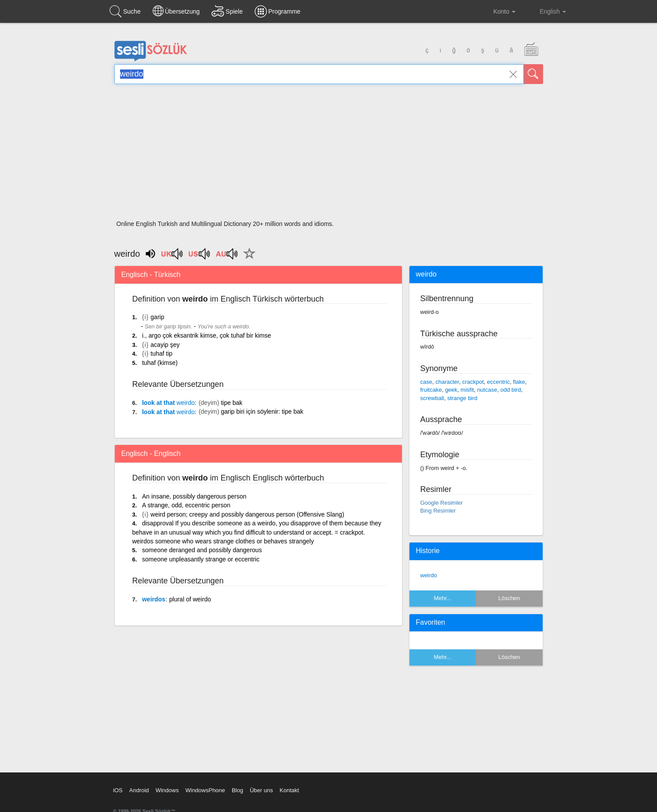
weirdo (429, 575)
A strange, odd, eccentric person (186, 505)
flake (519, 382)
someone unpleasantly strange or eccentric (201, 559)
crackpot (473, 382)
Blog (237, 790)
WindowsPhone (205, 790)
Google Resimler (442, 503)
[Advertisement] (329, 155)
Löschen (509, 598)
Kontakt (289, 790)
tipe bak (232, 403)
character (447, 382)
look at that (168, 403)
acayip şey (165, 345)
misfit (467, 390)
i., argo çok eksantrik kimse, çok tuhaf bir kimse (206, 335)
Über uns (261, 790)
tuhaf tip (161, 353)
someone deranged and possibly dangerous (202, 550)
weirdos (154, 599)
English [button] (547, 11)
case (426, 382)
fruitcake (431, 390)
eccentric (498, 382)
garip (157, 317)
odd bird (511, 390)
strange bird (462, 398)
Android (139, 790)
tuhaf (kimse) (160, 363)
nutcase (487, 390)
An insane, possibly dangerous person (194, 496)
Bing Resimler (438, 511)
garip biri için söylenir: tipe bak (262, 411)
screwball (432, 398)
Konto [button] (498, 11)
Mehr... (442, 598)
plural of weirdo (190, 599)
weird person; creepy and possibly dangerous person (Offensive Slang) (247, 514)
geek (451, 390)
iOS (118, 790)
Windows (167, 790)
